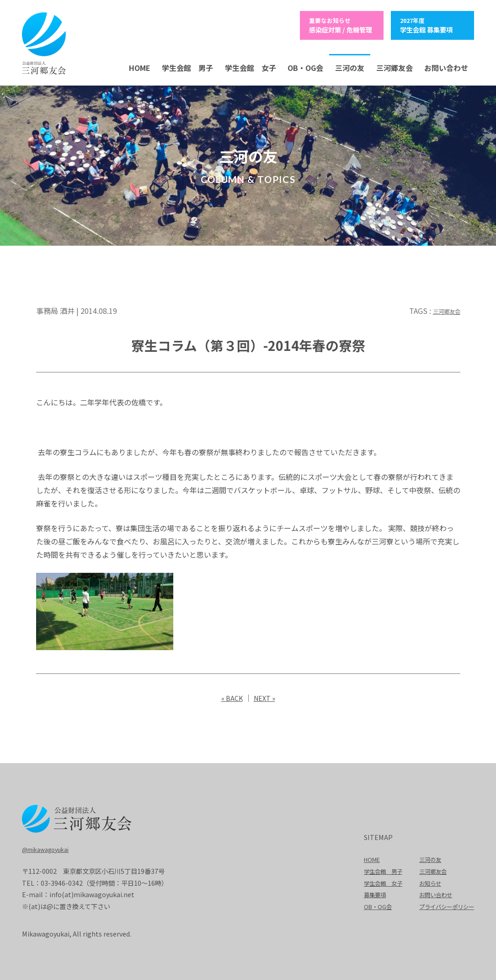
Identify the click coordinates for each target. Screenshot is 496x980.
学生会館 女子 (251, 66)
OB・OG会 (305, 66)
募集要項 (361, 893)
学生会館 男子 (187, 66)
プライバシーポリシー (442, 905)
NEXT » (265, 696)
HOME (140, 66)
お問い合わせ (446, 66)
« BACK (230, 696)
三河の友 (350, 66)
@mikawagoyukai (49, 848)
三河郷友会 (395, 66)
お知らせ (423, 881)
